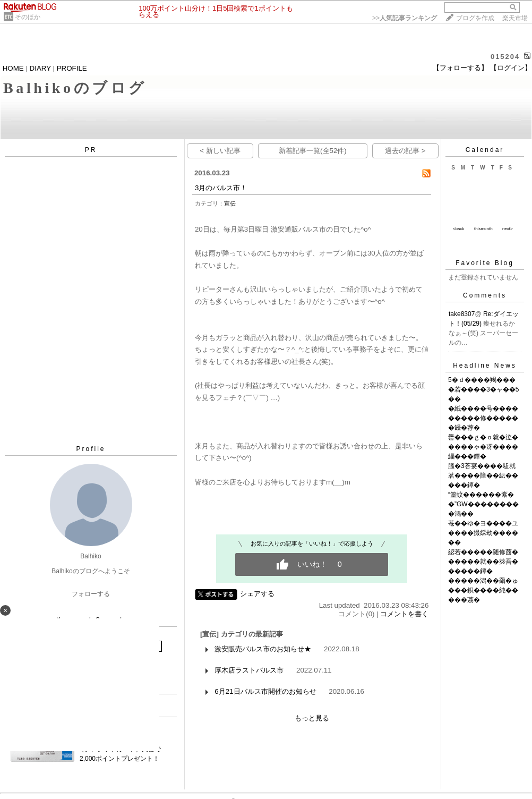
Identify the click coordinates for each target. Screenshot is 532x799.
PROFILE (72, 68)
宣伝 (230, 203)
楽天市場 (515, 18)
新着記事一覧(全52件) (313, 151)
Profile (91, 449)
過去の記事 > (405, 151)
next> (508, 229)
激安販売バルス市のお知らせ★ (263, 649)
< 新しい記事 (220, 151)
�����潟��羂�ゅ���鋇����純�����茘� (483, 590)
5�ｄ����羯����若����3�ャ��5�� (483, 389)
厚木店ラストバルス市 (249, 670)
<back (459, 229)
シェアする (257, 594)
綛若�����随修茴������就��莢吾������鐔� (483, 562)
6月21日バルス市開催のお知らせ (265, 691)
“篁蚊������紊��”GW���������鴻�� (483, 504)
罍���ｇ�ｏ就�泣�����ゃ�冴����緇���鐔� (483, 447)
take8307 (462, 314)
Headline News (485, 365)
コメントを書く (404, 614)
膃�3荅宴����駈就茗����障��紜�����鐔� (483, 475)
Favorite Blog (485, 263)
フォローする (91, 594)
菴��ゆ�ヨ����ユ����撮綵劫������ (483, 533)
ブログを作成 (475, 18)
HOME (13, 68)
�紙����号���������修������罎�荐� (483, 418)
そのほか (28, 17)
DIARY (40, 68)
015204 (505, 57)
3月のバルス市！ (221, 188)
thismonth (483, 229)
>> (405, 18)
